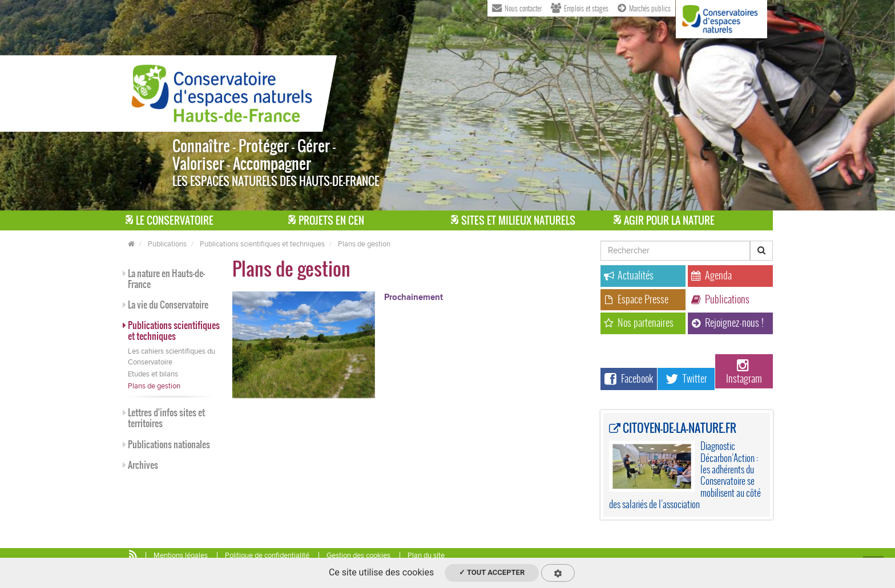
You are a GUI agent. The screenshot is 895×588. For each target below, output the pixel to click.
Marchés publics (644, 7)
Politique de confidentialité (267, 555)
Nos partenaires (639, 323)
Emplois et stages (580, 7)
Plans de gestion (364, 244)
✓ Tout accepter (492, 572)
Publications (167, 244)
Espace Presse (636, 299)
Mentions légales (181, 555)
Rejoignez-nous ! (727, 323)
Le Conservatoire (170, 220)
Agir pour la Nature (664, 220)
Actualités (629, 275)
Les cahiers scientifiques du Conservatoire (172, 356)
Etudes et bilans (153, 374)
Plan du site (426, 555)
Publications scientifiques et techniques (262, 244)
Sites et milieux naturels (513, 220)
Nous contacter (517, 7)
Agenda (711, 275)
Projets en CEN (326, 220)
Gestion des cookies (358, 555)
